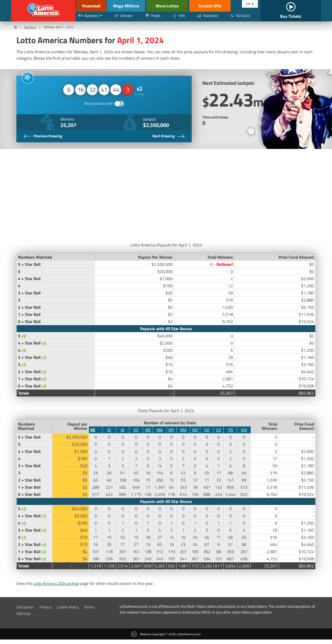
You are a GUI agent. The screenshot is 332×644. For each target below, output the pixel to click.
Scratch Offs (219, 6)
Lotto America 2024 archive (59, 588)
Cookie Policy (71, 611)
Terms (93, 611)
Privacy (47, 611)
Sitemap (24, 618)
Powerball (90, 6)
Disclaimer (26, 611)
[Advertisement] (166, 199)
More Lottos (176, 6)
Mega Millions (132, 6)
